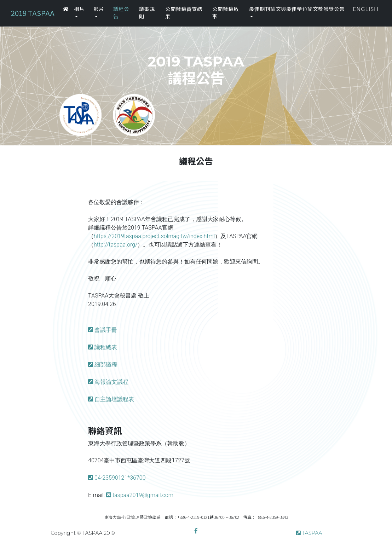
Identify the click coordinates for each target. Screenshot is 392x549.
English (366, 9)
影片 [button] (99, 9)
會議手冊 (106, 330)
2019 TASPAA (33, 13)
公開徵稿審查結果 (184, 13)
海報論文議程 (111, 382)
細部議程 (106, 365)
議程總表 (106, 347)
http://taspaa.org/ (116, 245)
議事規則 (147, 13)
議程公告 (121, 13)
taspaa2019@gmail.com (143, 495)
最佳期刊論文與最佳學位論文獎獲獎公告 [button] (297, 9)
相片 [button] (79, 9)
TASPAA (312, 533)
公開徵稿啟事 (226, 13)
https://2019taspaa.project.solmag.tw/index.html (154, 236)
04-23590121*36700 (120, 478)
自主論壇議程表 (114, 399)
